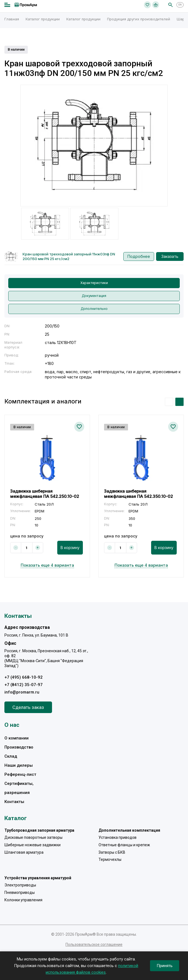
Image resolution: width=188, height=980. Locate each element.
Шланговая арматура (24, 852)
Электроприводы (20, 885)
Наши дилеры (19, 765)
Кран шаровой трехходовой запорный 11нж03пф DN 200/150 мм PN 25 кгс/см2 (69, 256)
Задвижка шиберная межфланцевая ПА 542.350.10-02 (138, 494)
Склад (11, 756)
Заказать (170, 256)
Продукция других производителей (139, 19)
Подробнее (139, 256)
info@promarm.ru (22, 692)
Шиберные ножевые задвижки (32, 845)
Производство (19, 747)
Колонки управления (23, 900)
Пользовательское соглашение (94, 944)
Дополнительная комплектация (129, 830)
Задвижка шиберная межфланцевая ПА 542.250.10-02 (45, 494)
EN (180, 5)
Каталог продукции (43, 19)
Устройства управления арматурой (38, 878)
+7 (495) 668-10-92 (24, 677)
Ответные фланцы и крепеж (124, 845)
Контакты (14, 802)
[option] (94, 146)
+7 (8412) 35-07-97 (24, 685)
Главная (12, 19)
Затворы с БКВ (112, 852)
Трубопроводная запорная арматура (39, 830)
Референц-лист (20, 774)
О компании (17, 738)
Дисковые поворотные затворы (33, 837)
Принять (165, 966)
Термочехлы (110, 859)
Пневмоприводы (20, 892)
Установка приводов (118, 837)
